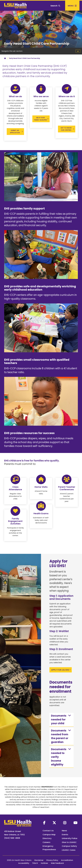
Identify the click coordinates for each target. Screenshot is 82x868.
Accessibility (24, 863)
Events (65, 835)
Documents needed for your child (61, 719)
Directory (47, 838)
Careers (46, 842)
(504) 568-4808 (12, 838)
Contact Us (48, 831)
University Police (70, 838)
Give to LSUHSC (69, 842)
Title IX (35, 863)
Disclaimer (39, 860)
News (64, 831)
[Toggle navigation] (78, 51)
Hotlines (44, 863)
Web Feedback (57, 863)
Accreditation (67, 860)
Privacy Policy (52, 860)
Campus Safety (69, 846)
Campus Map (49, 835)
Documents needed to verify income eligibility (61, 757)
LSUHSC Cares (69, 850)
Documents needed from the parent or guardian (61, 736)
